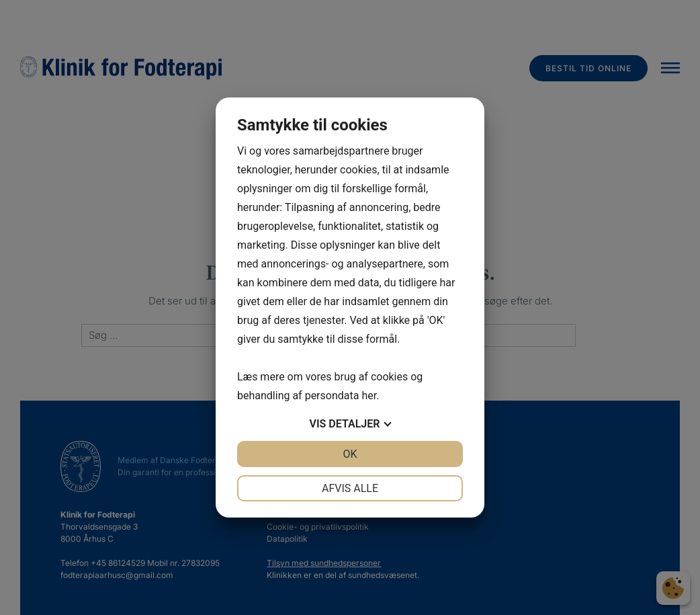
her (369, 396)
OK (350, 454)
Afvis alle (350, 488)
